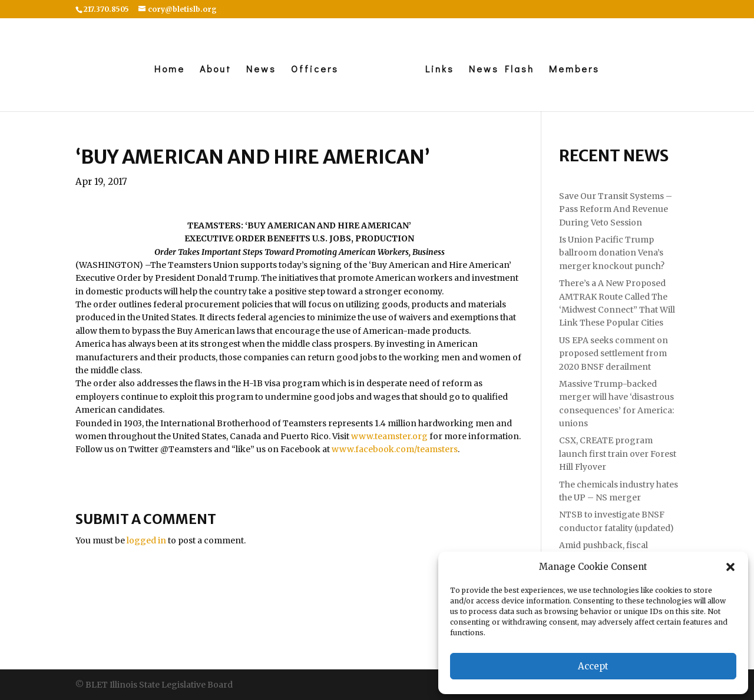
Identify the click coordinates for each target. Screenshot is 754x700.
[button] (730, 567)
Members (574, 70)
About (216, 70)
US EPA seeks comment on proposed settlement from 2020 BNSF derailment (614, 354)
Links (440, 70)
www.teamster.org (389, 436)
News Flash (502, 70)
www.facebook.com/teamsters (395, 449)
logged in (146, 540)
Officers (315, 70)
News (261, 70)
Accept (593, 666)
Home (170, 70)
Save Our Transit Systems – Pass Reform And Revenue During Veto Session (616, 209)
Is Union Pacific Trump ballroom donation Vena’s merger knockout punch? (612, 253)
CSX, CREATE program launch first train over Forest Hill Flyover (618, 454)
